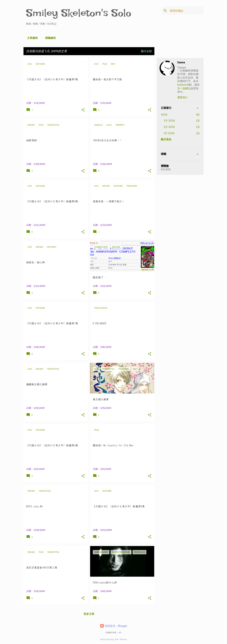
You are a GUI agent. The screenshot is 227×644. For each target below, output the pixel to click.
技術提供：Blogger (114, 626)
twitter (182, 85)
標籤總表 (49, 38)
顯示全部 (146, 51)
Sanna (181, 62)
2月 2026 (169, 127)
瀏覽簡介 (183, 97)
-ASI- (120, 632)
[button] (83, 110)
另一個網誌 (184, 88)
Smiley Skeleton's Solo (79, 13)
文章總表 (31, 38)
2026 (164, 114)
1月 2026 (169, 133)
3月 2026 (169, 120)
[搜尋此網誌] (186, 11)
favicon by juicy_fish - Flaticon (114, 639)
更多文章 (89, 614)
